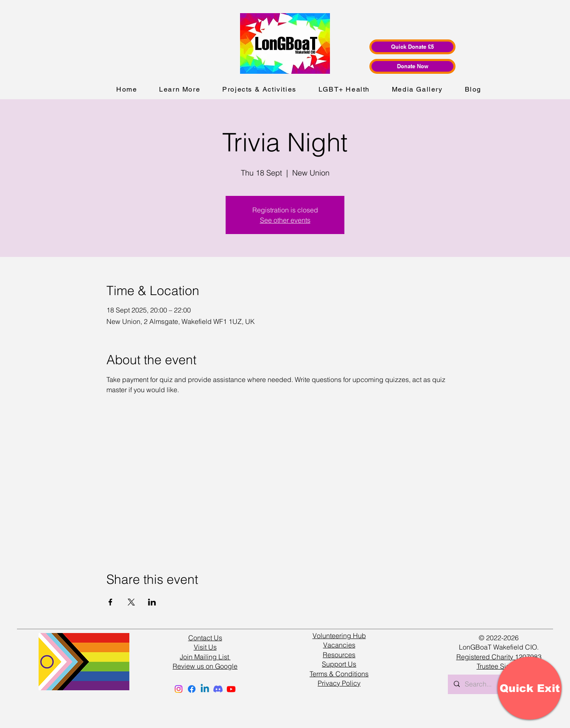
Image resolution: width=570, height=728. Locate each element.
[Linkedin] (205, 689)
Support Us (339, 664)
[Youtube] (231, 689)
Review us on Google (205, 666)
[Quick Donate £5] (412, 47)
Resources (339, 655)
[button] (180, 90)
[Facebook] (192, 689)
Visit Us (205, 647)
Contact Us (205, 638)
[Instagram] (179, 689)
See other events (285, 220)
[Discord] (218, 689)
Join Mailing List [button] (205, 657)
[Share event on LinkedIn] (152, 602)
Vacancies (339, 645)
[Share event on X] (131, 602)
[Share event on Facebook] (110, 602)
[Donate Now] (412, 66)
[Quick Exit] (529, 688)
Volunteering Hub (339, 636)
